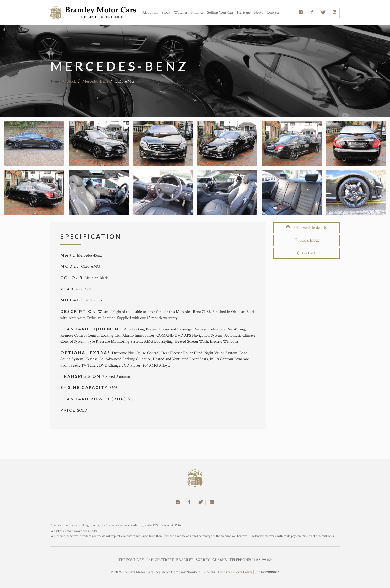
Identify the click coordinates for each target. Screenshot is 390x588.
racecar (272, 572)
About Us (150, 13)
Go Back (306, 253)
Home (55, 81)
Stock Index (306, 240)
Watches (181, 13)
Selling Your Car (220, 13)
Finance (197, 13)
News (259, 13)
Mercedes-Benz (95, 81)
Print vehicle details (306, 228)
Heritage (244, 13)
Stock (166, 13)
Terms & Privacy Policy (235, 572)
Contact (273, 13)
